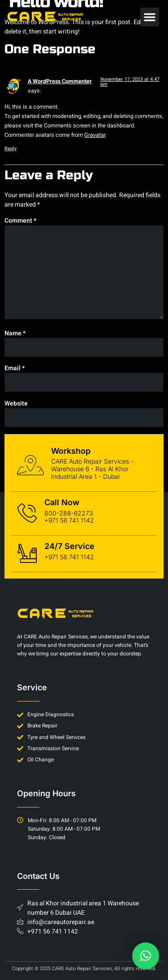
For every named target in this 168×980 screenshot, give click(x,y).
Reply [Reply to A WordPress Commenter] (11, 149)
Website (16, 403)
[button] (150, 17)
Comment (20, 221)
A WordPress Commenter (60, 81)
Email (15, 368)
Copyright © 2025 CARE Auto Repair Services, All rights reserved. (84, 969)
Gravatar (95, 135)
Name (15, 333)
